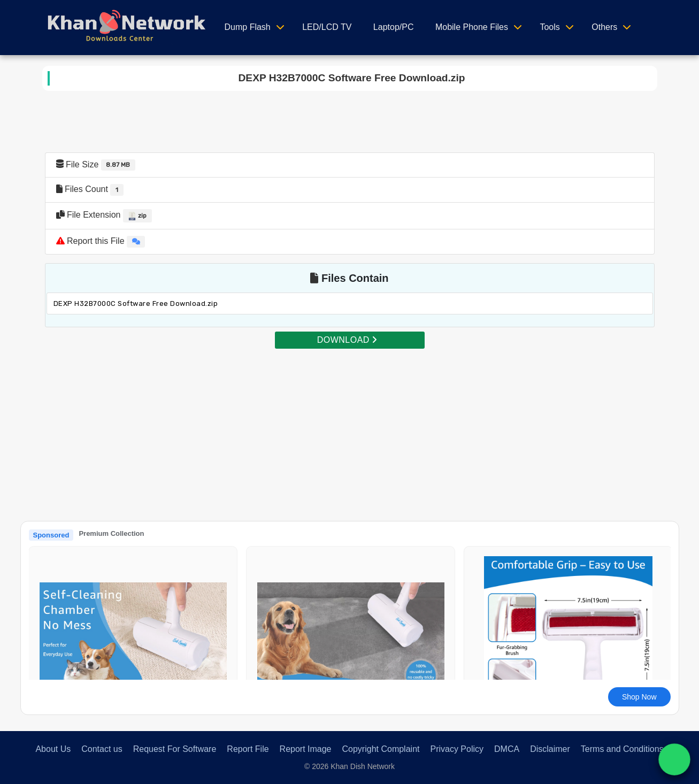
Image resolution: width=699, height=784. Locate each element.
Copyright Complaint (381, 749)
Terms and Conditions (622, 749)
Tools (550, 27)
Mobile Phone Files (472, 27)
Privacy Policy (457, 749)
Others (604, 27)
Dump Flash (248, 27)
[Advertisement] (350, 425)
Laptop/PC (394, 27)
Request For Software (175, 749)
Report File (248, 749)
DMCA (507, 749)
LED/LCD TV (327, 27)
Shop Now (639, 697)
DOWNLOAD (347, 340)
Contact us (102, 749)
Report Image (306, 749)
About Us (53, 749)
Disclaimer (550, 749)
